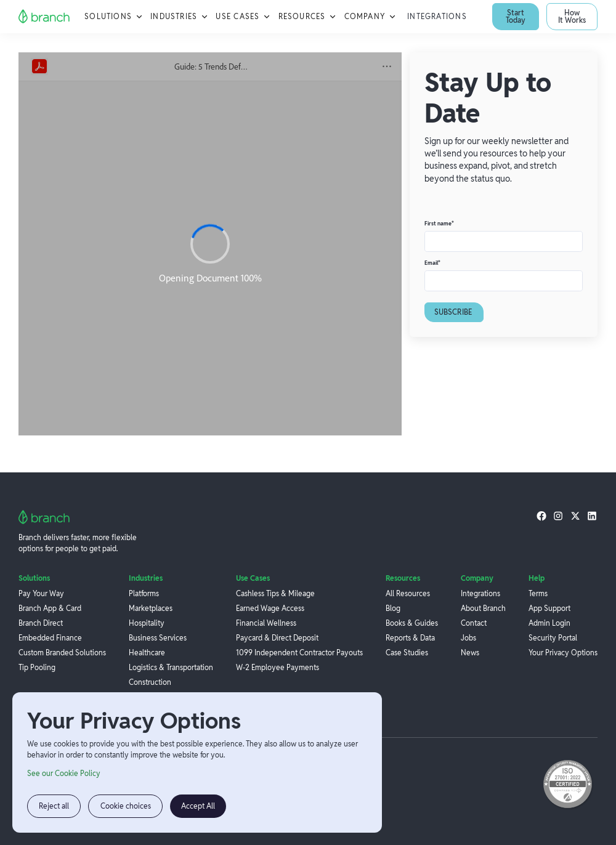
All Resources (408, 593)
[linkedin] (592, 515)
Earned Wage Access (270, 608)
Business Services (158, 638)
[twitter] (575, 515)
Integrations (437, 16)
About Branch (483, 608)
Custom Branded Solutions (62, 653)
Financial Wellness (266, 623)
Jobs (468, 638)
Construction (150, 682)
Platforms (144, 593)
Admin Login (549, 623)
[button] (114, 17)
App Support (549, 608)
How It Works (572, 16)
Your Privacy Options (563, 653)
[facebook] (541, 515)
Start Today (516, 16)
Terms (538, 593)
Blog (393, 608)
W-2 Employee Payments (278, 667)
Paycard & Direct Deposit (277, 638)
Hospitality (147, 623)
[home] (44, 17)
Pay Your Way (41, 593)
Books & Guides (412, 623)
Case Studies (407, 653)
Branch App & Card (50, 608)
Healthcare (147, 653)
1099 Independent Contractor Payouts (299, 653)
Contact (474, 623)
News (470, 653)
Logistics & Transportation (171, 667)
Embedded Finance (50, 638)
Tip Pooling (37, 667)
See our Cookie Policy (64, 773)
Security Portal (553, 638)
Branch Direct (41, 623)
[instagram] (558, 515)
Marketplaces (151, 608)
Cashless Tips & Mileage (275, 593)
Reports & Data (410, 638)
